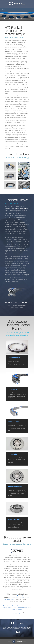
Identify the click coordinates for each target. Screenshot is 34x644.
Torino (7, 604)
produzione (7, 599)
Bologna (23, 608)
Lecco (27, 604)
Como (23, 604)
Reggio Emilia (19, 609)
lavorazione (26, 598)
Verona (28, 606)
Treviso (19, 608)
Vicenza (10, 608)
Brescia (24, 606)
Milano (5, 606)
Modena (28, 608)
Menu (4, 10)
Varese (19, 604)
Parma (13, 609)
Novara (15, 604)
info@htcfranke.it (17, 614)
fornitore (13, 599)
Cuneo (11, 604)
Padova (14, 608)
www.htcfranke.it (17, 596)
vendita (21, 598)
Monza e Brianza (12, 606)
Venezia (5, 608)
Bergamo (19, 606)
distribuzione (15, 598)
